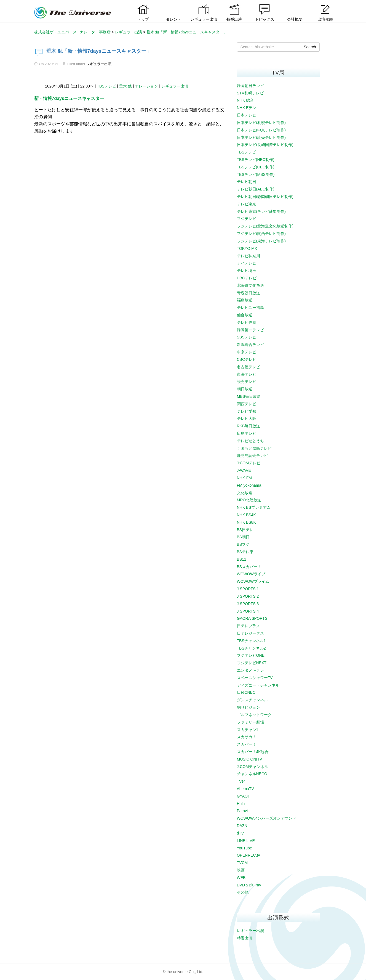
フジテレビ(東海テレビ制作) (261, 241)
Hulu (241, 804)
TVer (241, 781)
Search (310, 47)
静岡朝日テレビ (250, 86)
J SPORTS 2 (248, 596)
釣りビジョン (249, 707)
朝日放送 (245, 389)
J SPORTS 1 (248, 589)
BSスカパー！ (249, 567)
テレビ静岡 (247, 322)
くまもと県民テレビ (254, 448)
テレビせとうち (250, 441)
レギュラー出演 (99, 64)
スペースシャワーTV (255, 678)
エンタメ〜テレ (250, 670)
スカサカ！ (247, 737)
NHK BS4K (246, 515)
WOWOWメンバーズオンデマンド (267, 818)
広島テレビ (247, 433)
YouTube (245, 848)
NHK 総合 (245, 100)
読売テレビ (247, 382)
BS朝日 (243, 537)
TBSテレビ (106, 86)
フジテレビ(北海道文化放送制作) (265, 226)
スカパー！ (247, 744)
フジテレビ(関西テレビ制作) (261, 234)
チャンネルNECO (252, 774)
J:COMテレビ (249, 463)
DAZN (242, 826)
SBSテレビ (247, 337)
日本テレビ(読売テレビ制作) (261, 137)
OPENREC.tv (249, 855)
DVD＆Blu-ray (249, 885)
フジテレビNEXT (252, 663)
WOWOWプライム (253, 581)
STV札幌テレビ (250, 93)
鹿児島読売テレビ (252, 455)
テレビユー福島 (250, 308)
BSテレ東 (245, 552)
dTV (241, 833)
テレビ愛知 (247, 411)
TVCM (242, 863)
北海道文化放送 (250, 285)
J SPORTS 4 (248, 611)
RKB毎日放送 (249, 426)
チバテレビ (247, 263)
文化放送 (245, 493)
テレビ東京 (247, 204)
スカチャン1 (248, 730)
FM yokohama (249, 485)
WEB (241, 878)
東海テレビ (247, 374)
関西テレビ (247, 404)
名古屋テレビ (249, 367)
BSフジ (243, 544)
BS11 (242, 559)
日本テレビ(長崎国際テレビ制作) (265, 145)
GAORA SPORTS (252, 618)
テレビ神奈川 (249, 256)
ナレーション (146, 86)
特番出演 (245, 938)
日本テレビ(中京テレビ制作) (261, 130)
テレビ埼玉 (247, 271)
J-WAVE (244, 470)
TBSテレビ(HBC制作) (256, 160)
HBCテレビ (247, 278)
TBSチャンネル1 (251, 641)
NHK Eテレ (247, 108)
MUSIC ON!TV (250, 759)
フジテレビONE (251, 655)
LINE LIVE (246, 841)
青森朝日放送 (249, 293)
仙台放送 (245, 315)
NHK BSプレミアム (254, 507)
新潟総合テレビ (250, 345)
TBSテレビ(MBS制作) (256, 174)
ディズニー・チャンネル (258, 685)
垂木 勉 (125, 86)
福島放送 (245, 300)
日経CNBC (246, 692)
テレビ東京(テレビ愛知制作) (261, 211)
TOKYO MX (247, 248)
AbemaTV (245, 789)
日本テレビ (247, 115)
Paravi (242, 811)
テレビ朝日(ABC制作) (256, 189)
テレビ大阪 (247, 419)
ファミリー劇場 (250, 722)
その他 (243, 892)
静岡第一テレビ (250, 330)
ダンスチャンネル (252, 700)
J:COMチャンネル (253, 767)
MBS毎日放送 (249, 396)
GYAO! (243, 796)
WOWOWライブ (251, 574)
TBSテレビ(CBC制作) (256, 167)
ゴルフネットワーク (254, 715)
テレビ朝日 (247, 182)
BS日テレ (245, 530)
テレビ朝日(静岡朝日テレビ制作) (265, 197)
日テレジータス (250, 633)
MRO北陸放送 (249, 500)
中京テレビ (247, 352)
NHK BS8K (246, 522)
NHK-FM (244, 478)
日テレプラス (249, 626)
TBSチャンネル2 (251, 648)
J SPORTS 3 (248, 604)
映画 (241, 870)
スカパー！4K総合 (253, 752)
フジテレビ (247, 219)
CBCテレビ (247, 359)
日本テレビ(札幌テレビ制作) (261, 123)
